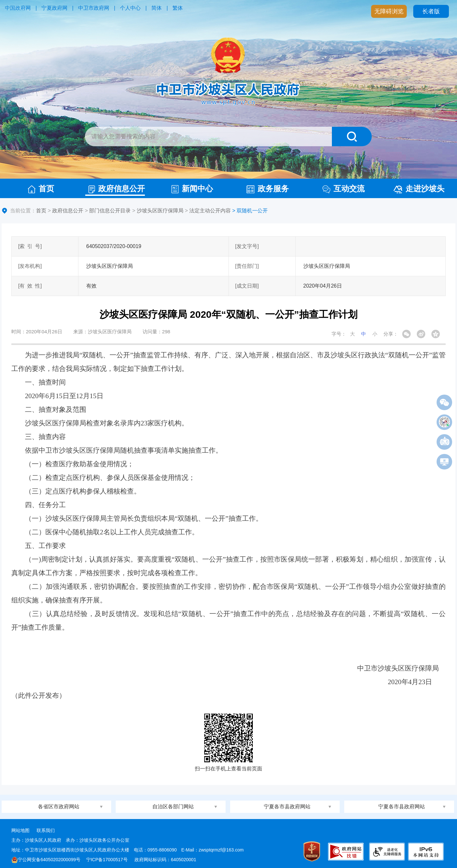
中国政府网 (18, 8)
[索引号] (30, 246)
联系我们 (46, 830)
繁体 (178, 8)
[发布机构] (30, 266)
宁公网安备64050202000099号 (46, 860)
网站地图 (20, 830)
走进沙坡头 (419, 189)
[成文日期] (247, 286)
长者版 (431, 11)
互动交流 (344, 189)
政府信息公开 (117, 189)
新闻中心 (192, 189)
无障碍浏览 (389, 11)
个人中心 (130, 8)
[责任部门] (247, 266)
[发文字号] (247, 246)
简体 (157, 8)
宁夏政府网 (54, 8)
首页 (41, 189)
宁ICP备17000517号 (108, 860)
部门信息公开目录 (110, 211)
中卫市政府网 (94, 8)
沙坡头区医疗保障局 (160, 211)
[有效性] (30, 286)
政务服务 (268, 189)
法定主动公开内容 (210, 211)
